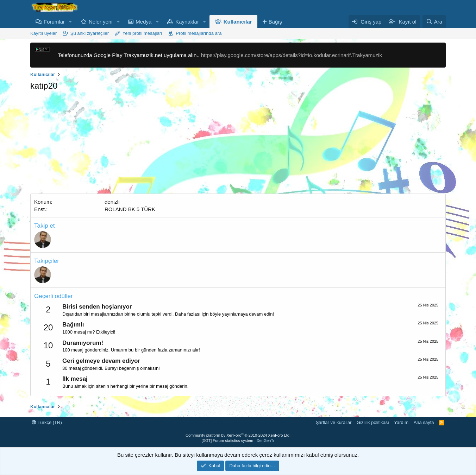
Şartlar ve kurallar (334, 422)
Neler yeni (101, 22)
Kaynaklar (187, 22)
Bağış (275, 22)
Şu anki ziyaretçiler (90, 33)
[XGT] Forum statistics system (238, 441)
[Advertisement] (238, 144)
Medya (143, 22)
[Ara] (434, 22)
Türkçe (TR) (47, 422)
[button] (70, 22)
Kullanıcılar (238, 22)
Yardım (401, 422)
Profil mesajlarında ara (199, 33)
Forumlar (54, 22)
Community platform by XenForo (238, 435)
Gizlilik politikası (373, 422)
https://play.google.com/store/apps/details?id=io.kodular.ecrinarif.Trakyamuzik (292, 55)
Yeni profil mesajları (142, 33)
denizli (112, 202)
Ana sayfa (424, 422)
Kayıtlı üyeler (43, 33)
